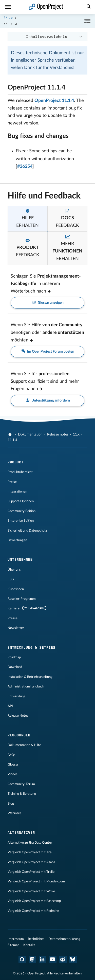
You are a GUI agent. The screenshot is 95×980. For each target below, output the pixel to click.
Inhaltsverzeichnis (47, 36)
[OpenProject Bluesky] (73, 959)
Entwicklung (16, 696)
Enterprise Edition (21, 521)
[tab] (28, 219)
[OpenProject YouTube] (53, 959)
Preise (12, 482)
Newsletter (16, 628)
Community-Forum (21, 784)
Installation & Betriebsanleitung (30, 677)
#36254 (25, 167)
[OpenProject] (11, 434)
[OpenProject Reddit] (63, 959)
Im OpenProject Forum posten (48, 352)
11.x (8, 18)
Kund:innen (16, 589)
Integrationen (17, 492)
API (10, 706)
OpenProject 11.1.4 (54, 101)
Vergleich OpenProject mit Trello (31, 872)
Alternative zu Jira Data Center (30, 843)
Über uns (14, 570)
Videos (13, 774)
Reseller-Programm (22, 599)
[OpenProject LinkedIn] (43, 959)
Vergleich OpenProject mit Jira (30, 852)
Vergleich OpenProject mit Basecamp (34, 901)
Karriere (14, 608)
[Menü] (8, 7)
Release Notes (18, 716)
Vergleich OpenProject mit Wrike (31, 891)
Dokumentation (30, 434)
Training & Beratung (22, 794)
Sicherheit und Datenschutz (27, 531)
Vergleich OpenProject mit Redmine (33, 911)
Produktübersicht (20, 472)
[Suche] (89, 7)
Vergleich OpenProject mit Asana (31, 862)
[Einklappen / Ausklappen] (87, 21)
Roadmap (14, 657)
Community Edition (22, 511)
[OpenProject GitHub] (22, 959)
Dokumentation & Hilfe (24, 745)
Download (15, 667)
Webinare (14, 813)
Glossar (13, 765)
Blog (11, 804)
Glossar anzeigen (48, 303)
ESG (11, 579)
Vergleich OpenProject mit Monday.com (36, 881)
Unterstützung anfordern (48, 401)
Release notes (58, 434)
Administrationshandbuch (26, 686)
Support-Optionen (21, 501)
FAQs (12, 755)
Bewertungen (17, 540)
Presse (13, 618)
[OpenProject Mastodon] (32, 959)
